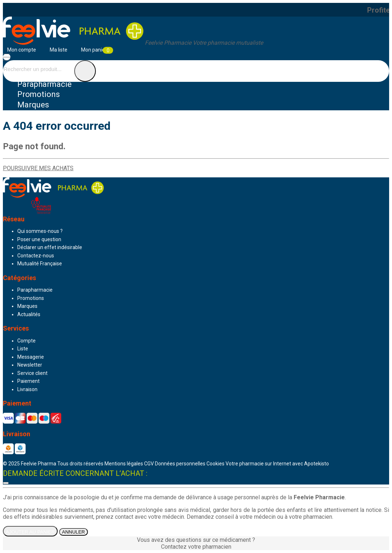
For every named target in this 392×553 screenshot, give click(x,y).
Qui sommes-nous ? (40, 231)
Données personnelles (180, 464)
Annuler (73, 532)
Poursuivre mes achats (38, 168)
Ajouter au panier (30, 532)
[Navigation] (7, 57)
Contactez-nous (36, 256)
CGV (149, 464)
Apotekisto (277, 464)
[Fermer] (6, 483)
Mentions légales (124, 464)
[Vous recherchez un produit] (38, 69)
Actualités (29, 314)
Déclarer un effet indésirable (50, 247)
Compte (26, 341)
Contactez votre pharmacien (196, 547)
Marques (33, 105)
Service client (32, 373)
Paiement (28, 381)
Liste (23, 349)
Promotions (31, 298)
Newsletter (30, 365)
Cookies (215, 464)
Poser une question (39, 239)
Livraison (27, 389)
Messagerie (31, 357)
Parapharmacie (44, 84)
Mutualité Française (40, 264)
